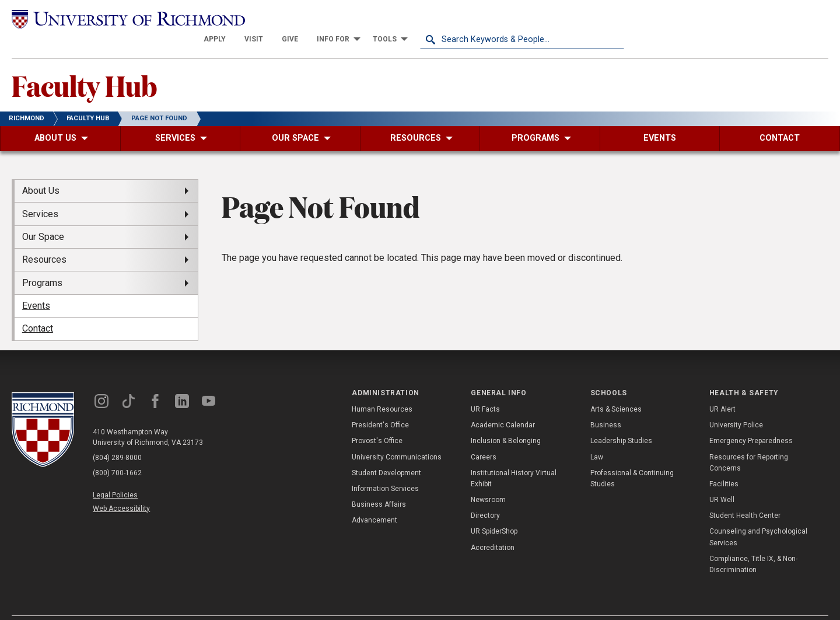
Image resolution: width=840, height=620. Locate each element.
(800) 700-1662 (117, 452)
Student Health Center (745, 495)
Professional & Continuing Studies (632, 457)
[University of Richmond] (114, 19)
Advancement (374, 500)
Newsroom (488, 479)
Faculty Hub (84, 65)
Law (597, 436)
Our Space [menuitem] (43, 216)
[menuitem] (419, 19)
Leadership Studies (621, 420)
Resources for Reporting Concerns (749, 442)
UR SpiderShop (494, 511)
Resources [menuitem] (44, 239)
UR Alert (722, 389)
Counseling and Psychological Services (758, 516)
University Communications (397, 436)
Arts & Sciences (616, 389)
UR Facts (485, 389)
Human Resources (382, 389)
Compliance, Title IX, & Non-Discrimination (753, 544)
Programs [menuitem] (42, 262)
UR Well (722, 479)
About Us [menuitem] (41, 170)
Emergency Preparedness (751, 420)
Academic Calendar (503, 405)
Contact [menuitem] (38, 308)
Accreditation (493, 527)
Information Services (385, 468)
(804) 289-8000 (117, 437)
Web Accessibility (121, 488)
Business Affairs (379, 484)
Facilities (724, 464)
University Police (736, 405)
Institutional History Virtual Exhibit (514, 457)
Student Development (386, 452)
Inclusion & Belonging (506, 420)
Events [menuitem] (36, 285)
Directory (485, 495)
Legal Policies (115, 474)
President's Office (380, 405)
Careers (484, 436)
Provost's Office (377, 420)
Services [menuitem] (40, 193)
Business (606, 405)
